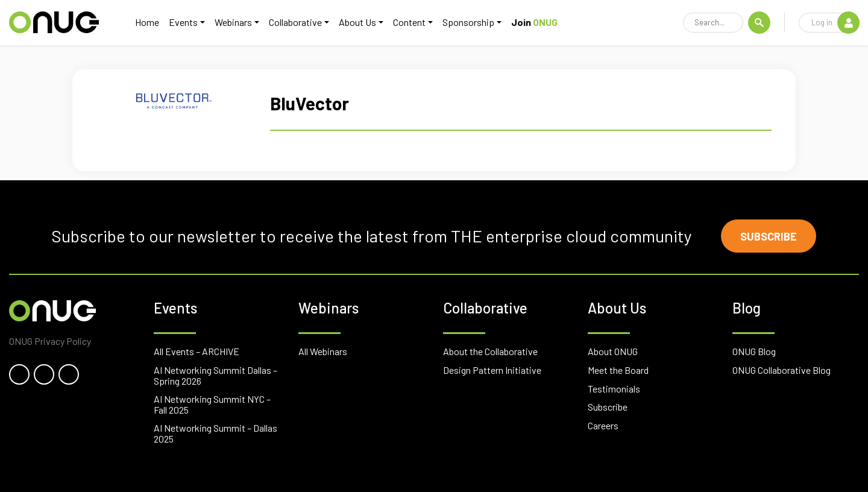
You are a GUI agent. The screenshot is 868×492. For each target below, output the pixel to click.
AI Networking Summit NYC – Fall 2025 (212, 404)
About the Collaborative (490, 351)
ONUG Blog (754, 351)
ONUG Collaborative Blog (782, 370)
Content (409, 22)
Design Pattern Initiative (492, 370)
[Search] (713, 23)
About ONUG (613, 351)
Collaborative (295, 22)
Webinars (233, 22)
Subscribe (769, 236)
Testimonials (614, 389)
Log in (835, 22)
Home (147, 22)
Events (183, 22)
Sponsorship (468, 22)
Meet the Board (618, 370)
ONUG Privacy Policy (50, 341)
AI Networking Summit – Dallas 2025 (215, 433)
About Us (357, 22)
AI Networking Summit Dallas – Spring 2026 (215, 375)
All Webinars (323, 351)
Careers (603, 425)
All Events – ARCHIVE (197, 351)
